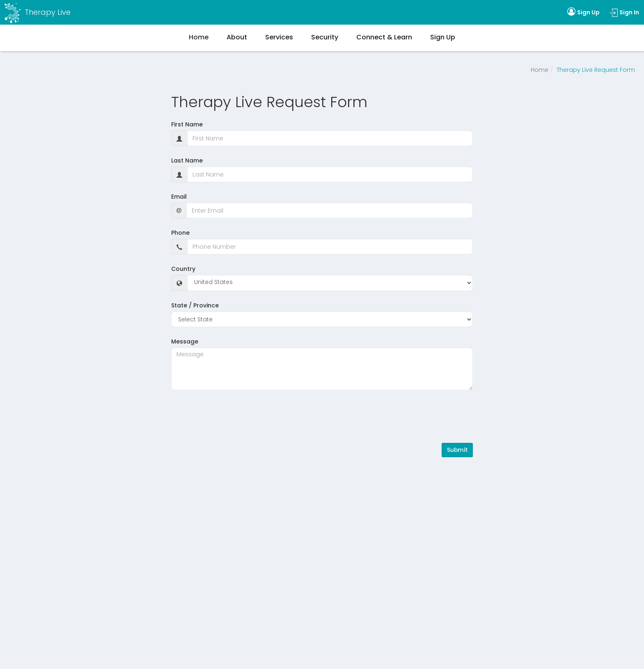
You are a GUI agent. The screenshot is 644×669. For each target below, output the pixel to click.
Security (325, 37)
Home (540, 70)
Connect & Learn (384, 37)
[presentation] (234, 417)
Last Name (187, 160)
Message (185, 341)
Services (279, 37)
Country (183, 269)
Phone (180, 233)
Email (179, 197)
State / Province (195, 305)
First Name (187, 124)
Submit (457, 450)
